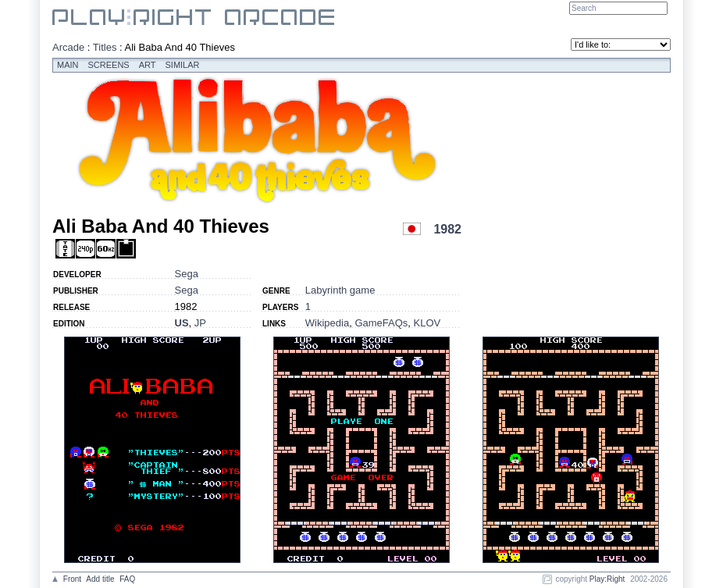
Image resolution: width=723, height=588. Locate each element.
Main (68, 65)
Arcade (68, 47)
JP (200, 323)
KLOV (427, 323)
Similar (183, 65)
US (182, 323)
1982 (447, 229)
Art (148, 65)
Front (72, 579)
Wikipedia (327, 323)
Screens (109, 65)
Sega (187, 274)
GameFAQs (381, 323)
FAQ (127, 579)
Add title (100, 579)
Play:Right (607, 579)
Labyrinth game (340, 290)
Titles (105, 47)
